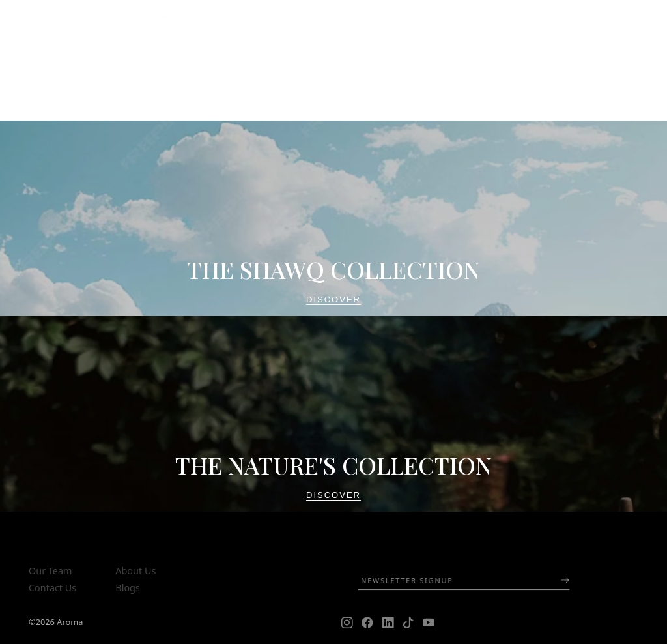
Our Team (50, 571)
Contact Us (52, 588)
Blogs (128, 588)
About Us (135, 571)
